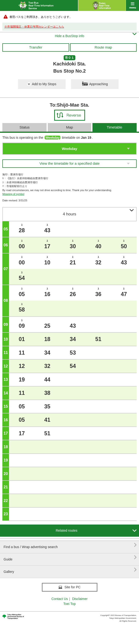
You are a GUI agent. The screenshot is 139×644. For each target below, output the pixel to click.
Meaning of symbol (13, 194)
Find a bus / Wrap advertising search (70, 545)
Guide (70, 557)
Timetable (114, 127)
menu (132, 5)
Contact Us (60, 599)
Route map (103, 47)
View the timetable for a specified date (69, 163)
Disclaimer (80, 599)
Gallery (70, 570)
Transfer (36, 47)
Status (25, 127)
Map (69, 127)
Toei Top (70, 604)
